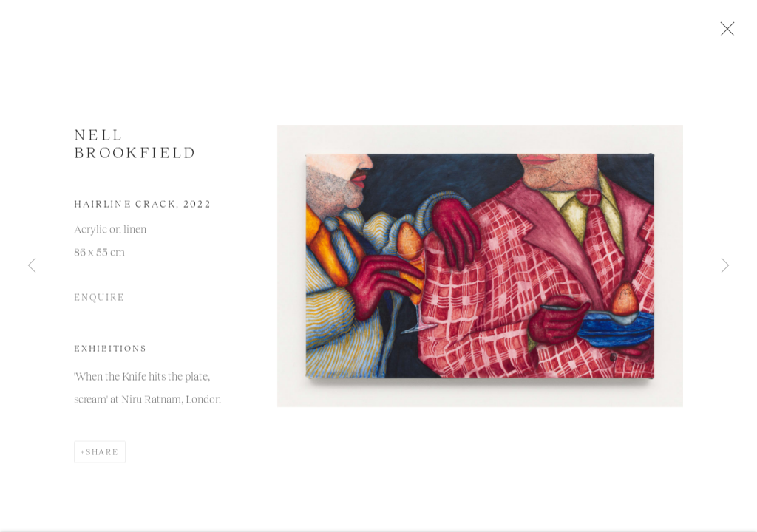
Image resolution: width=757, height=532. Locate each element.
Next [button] (725, 266)
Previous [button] (32, 266)
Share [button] (102, 455)
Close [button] (725, 33)
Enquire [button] (99, 301)
